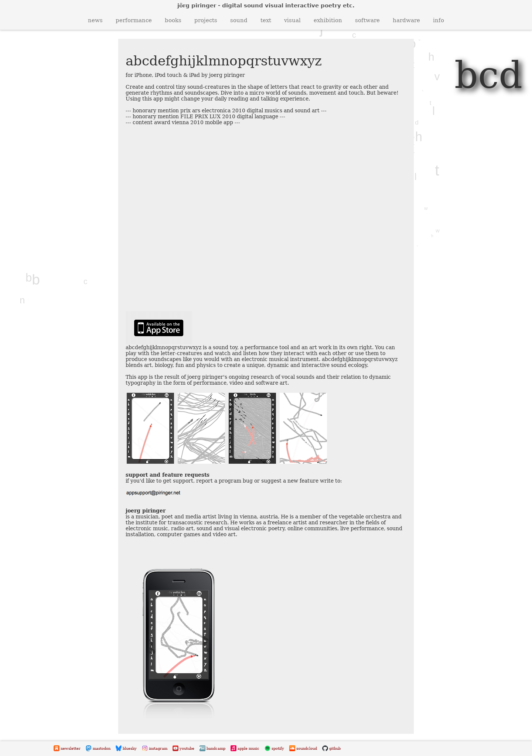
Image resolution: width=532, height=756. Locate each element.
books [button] (173, 20)
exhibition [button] (328, 20)
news (95, 20)
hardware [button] (406, 20)
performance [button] (134, 20)
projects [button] (206, 20)
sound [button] (239, 20)
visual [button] (292, 20)
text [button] (266, 20)
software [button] (367, 20)
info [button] (439, 20)
